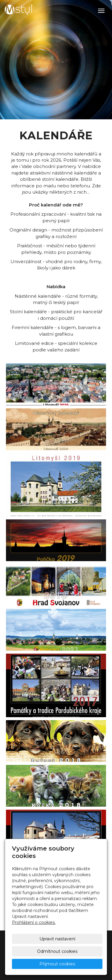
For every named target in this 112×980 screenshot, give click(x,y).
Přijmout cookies (57, 964)
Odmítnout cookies (57, 951)
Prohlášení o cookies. (34, 922)
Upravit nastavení (57, 939)
